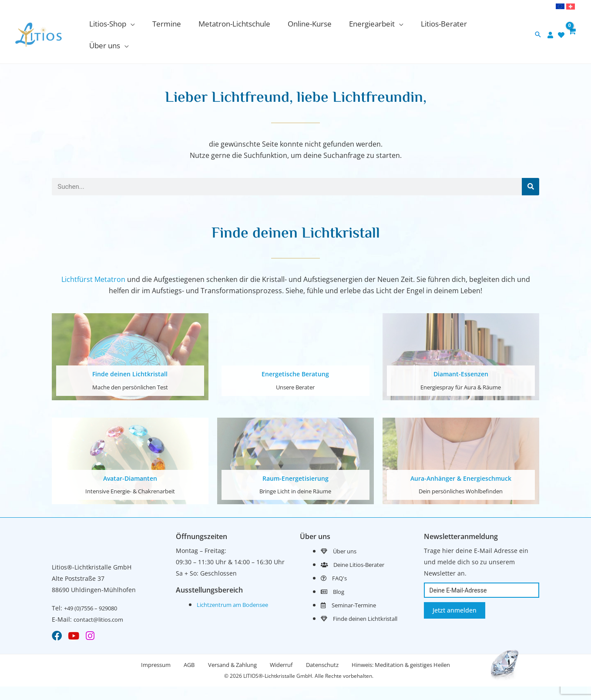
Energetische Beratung (295, 355)
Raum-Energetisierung (295, 458)
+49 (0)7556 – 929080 (94, 588)
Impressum (145, 646)
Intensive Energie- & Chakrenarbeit (130, 471)
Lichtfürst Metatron (93, 260)
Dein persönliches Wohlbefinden (461, 471)
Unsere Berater (295, 367)
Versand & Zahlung (230, 646)
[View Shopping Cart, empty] (571, 25)
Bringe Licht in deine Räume (295, 471)
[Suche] (531, 167)
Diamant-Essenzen (461, 355)
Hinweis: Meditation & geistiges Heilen (411, 646)
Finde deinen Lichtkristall (130, 355)
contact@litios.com (101, 599)
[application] (141, 25)
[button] (122, 25)
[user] (551, 25)
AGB (183, 646)
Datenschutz (328, 646)
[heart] (561, 25)
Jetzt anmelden (455, 590)
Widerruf (283, 646)
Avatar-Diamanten (130, 458)
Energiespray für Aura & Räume (461, 367)
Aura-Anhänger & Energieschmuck (461, 458)
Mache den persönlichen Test (130, 367)
